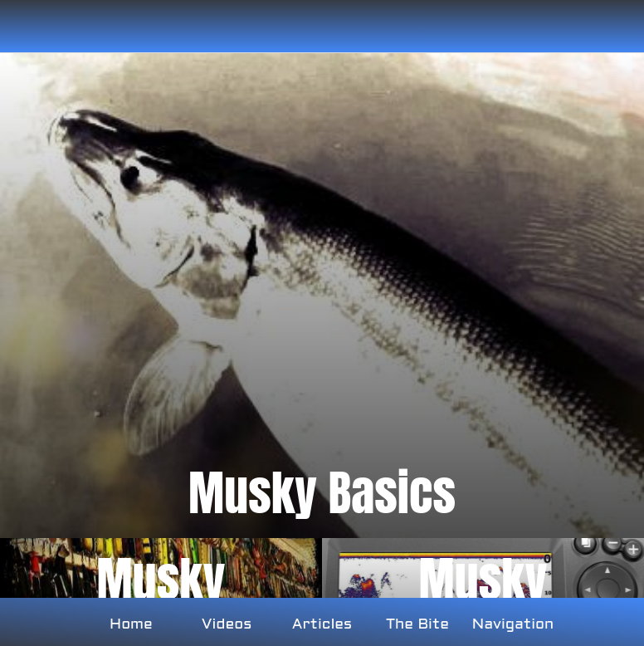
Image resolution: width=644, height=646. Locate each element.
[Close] (27, 27)
